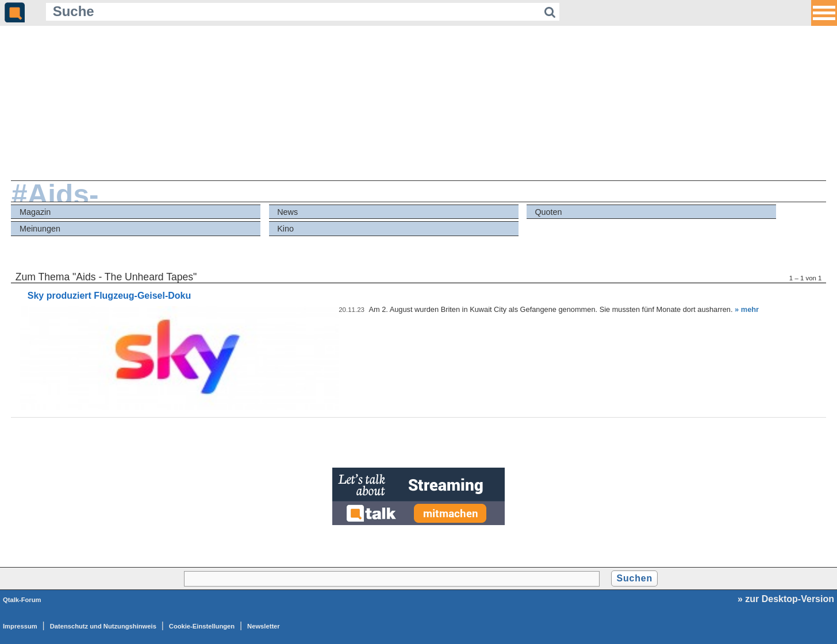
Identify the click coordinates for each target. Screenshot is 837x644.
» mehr (747, 309)
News (287, 212)
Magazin (35, 212)
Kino (285, 229)
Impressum (20, 626)
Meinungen (40, 229)
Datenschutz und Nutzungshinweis (103, 626)
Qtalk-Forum (22, 600)
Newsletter (264, 626)
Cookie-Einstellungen (202, 626)
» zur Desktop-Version (786, 599)
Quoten (548, 212)
